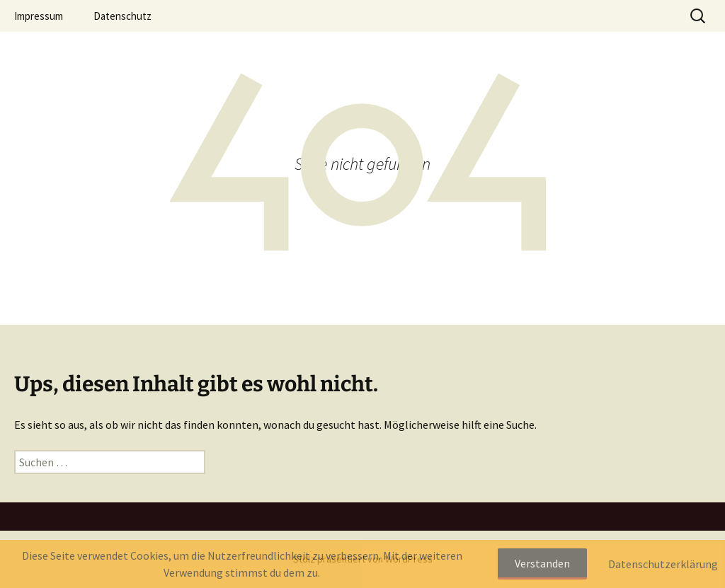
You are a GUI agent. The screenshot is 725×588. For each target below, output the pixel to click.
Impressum (39, 16)
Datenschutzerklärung (663, 564)
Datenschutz (122, 16)
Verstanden (542, 563)
